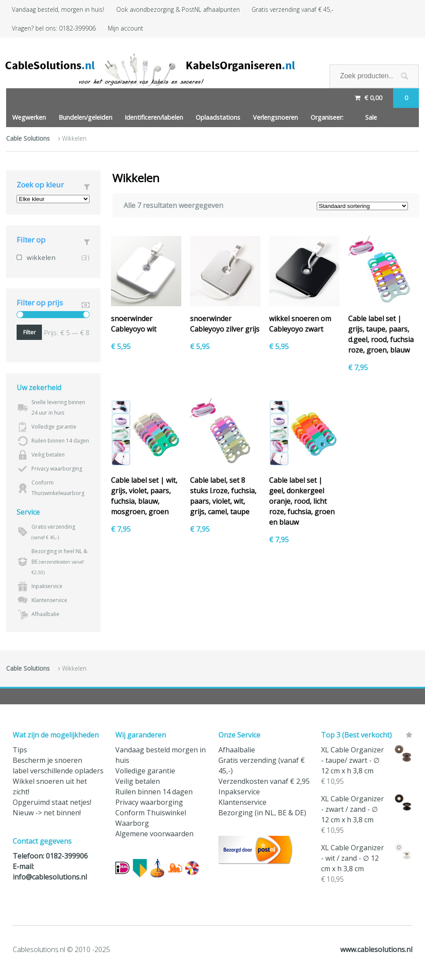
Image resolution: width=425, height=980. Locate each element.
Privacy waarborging (149, 802)
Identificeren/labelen (154, 117)
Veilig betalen (138, 781)
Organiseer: (327, 117)
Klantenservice (242, 802)
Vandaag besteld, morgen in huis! (58, 9)
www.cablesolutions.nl (376, 949)
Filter (29, 332)
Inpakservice (239, 792)
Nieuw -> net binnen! (47, 813)
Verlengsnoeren (275, 117)
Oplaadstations (218, 117)
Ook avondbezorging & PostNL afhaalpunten (178, 9)
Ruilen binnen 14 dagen (154, 792)
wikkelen (41, 257)
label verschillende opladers (58, 771)
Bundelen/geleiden (85, 117)
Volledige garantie (145, 771)
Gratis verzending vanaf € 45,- (292, 9)
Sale (371, 117)
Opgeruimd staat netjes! (52, 802)
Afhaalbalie (237, 750)
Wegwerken (29, 117)
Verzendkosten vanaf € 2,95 (264, 781)
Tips (20, 750)
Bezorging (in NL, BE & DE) (262, 813)
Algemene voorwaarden (154, 834)
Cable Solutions (28, 138)
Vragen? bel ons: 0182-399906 (54, 28)
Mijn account (126, 28)
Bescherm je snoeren (47, 760)
